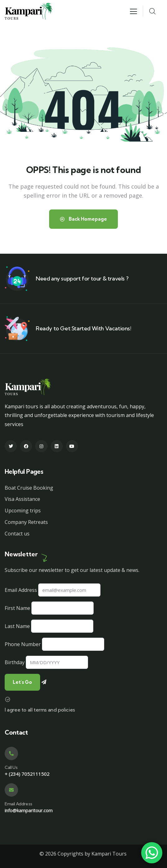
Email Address (21, 590)
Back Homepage (83, 219)
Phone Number (23, 644)
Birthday (15, 662)
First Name (17, 608)
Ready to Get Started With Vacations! (83, 328)
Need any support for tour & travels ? (82, 278)
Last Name (17, 626)
